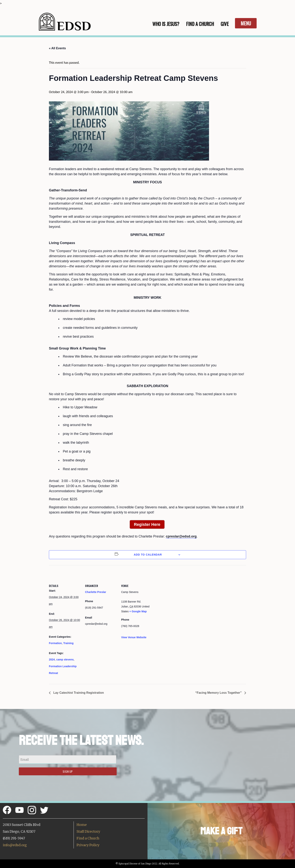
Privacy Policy (88, 845)
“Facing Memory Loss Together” (219, 693)
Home (82, 825)
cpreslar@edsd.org (181, 536)
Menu (246, 23)
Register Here (147, 524)
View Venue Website (134, 637)
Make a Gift (221, 831)
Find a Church (88, 838)
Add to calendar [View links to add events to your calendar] (148, 555)
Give (225, 24)
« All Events (57, 48)
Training (68, 643)
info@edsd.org (15, 845)
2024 (52, 660)
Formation (55, 643)
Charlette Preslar (96, 592)
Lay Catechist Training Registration (78, 693)
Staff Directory (88, 831)
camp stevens (65, 660)
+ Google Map (138, 611)
